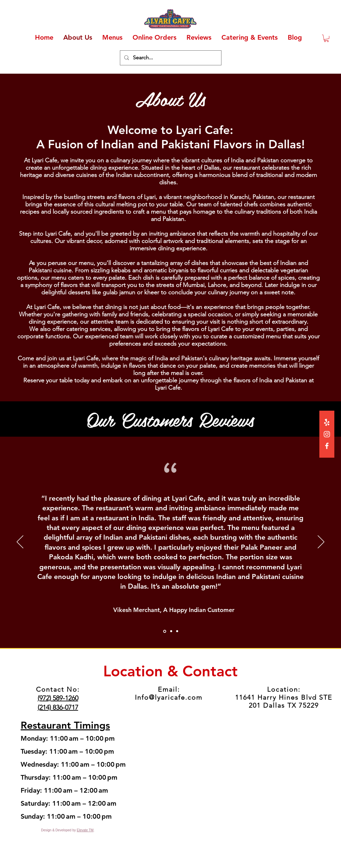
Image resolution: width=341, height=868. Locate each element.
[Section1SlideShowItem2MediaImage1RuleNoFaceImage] (171, 631)
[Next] (321, 542)
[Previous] (20, 542)
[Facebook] (327, 446)
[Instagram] (327, 434)
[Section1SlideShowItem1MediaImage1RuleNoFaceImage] (165, 631)
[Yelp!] (327, 422)
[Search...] (170, 58)
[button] (326, 38)
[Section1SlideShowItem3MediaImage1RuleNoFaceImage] (177, 631)
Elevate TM (85, 830)
